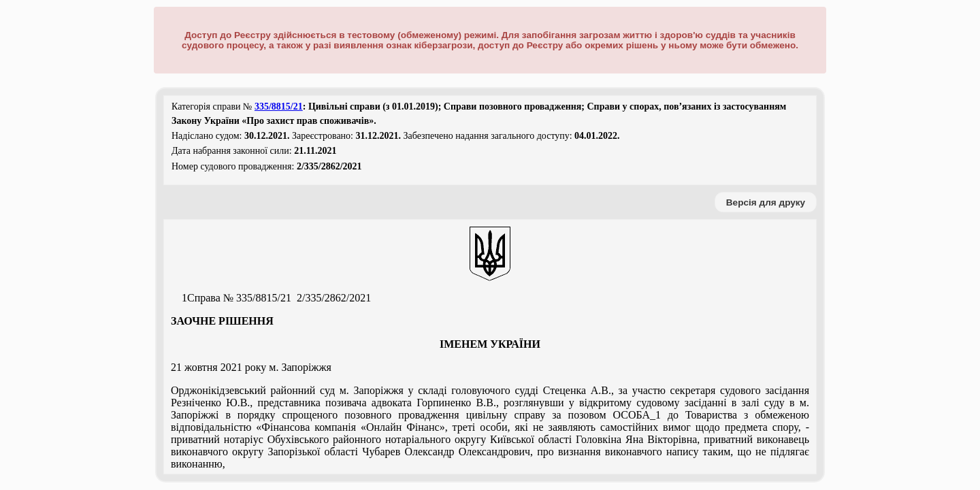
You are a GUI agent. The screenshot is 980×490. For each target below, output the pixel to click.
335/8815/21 (279, 107)
